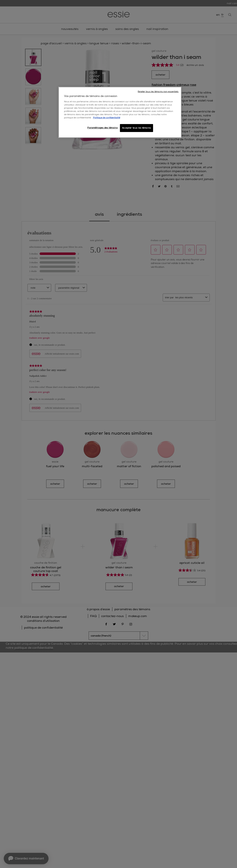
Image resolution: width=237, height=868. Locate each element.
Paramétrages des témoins (102, 128)
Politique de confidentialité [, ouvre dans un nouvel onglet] (107, 118)
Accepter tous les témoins (136, 128)
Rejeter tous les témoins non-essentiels (158, 92)
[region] (120, 112)
